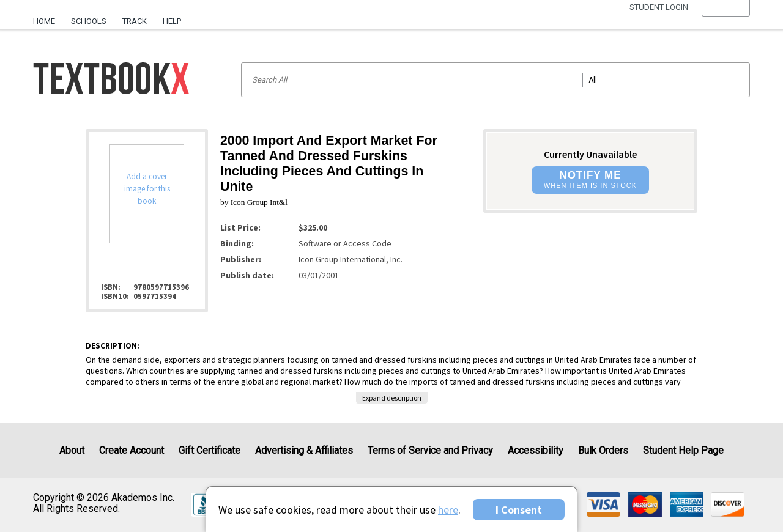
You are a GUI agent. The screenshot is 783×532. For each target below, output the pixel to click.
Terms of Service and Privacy (430, 450)
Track (135, 21)
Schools (89, 21)
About (72, 450)
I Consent (519, 510)
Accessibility (536, 450)
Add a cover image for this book (147, 189)
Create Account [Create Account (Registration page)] (132, 450)
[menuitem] (48, 17)
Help (172, 21)
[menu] (726, 21)
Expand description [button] (392, 398)
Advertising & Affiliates (304, 450)
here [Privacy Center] (448, 510)
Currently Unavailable (590, 154)
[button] (726, 21)
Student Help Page (683, 450)
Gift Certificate (210, 450)
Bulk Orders (603, 450)
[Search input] (495, 80)
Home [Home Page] (44, 21)
